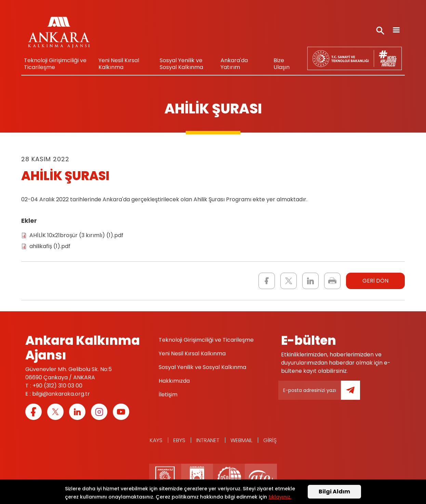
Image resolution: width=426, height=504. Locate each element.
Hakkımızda (174, 381)
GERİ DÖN (375, 281)
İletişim (168, 394)
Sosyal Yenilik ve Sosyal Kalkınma (181, 64)
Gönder (355, 394)
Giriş (270, 440)
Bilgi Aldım (334, 493)
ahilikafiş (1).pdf (50, 246)
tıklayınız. (280, 498)
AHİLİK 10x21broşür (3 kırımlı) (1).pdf (76, 235)
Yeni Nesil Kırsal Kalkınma (119, 64)
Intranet (208, 440)
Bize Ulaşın (282, 64)
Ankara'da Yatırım (234, 64)
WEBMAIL (241, 440)
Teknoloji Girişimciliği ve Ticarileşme (55, 64)
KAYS (156, 440)
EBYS (179, 440)
